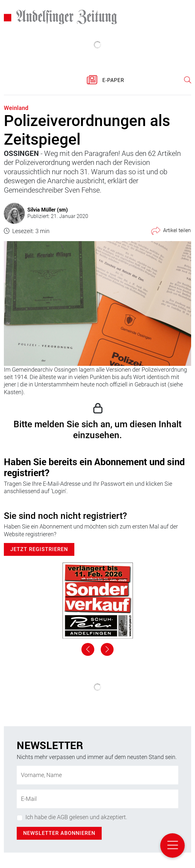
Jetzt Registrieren (39, 549)
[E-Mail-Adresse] (97, 799)
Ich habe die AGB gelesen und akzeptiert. (76, 817)
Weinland (16, 108)
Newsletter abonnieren (59, 833)
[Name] (97, 775)
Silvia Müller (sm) (48, 209)
